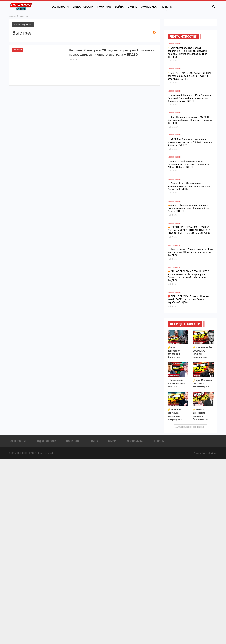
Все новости (60, 7)
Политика (104, 7)
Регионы (166, 7)
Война (119, 7)
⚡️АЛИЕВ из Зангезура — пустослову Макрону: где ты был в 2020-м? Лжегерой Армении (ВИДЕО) (190, 142)
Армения (18, 50)
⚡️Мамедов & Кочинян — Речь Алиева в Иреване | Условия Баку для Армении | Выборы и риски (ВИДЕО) (189, 98)
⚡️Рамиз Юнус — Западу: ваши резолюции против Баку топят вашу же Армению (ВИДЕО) (189, 186)
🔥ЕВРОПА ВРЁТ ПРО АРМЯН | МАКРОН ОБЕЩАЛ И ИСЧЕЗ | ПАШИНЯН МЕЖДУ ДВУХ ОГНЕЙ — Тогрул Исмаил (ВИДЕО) (189, 230)
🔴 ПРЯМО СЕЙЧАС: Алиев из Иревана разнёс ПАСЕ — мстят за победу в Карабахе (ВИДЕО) (188, 299)
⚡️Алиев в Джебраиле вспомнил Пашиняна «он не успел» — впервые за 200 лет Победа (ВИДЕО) (188, 164)
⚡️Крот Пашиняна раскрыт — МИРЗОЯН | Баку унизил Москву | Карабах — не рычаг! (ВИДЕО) (190, 120)
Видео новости (83, 7)
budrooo (213, 453)
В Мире (132, 7)
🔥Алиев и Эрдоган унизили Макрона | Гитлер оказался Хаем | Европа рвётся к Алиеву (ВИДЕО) (189, 208)
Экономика (149, 7)
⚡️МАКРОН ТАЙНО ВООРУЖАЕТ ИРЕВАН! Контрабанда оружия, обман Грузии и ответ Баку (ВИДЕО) (190, 76)
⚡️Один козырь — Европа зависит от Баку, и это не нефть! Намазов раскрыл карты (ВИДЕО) (191, 252)
